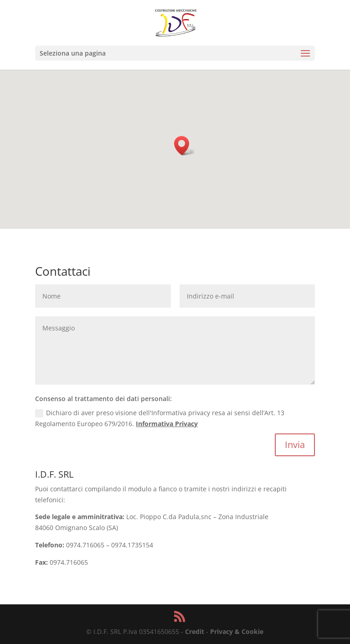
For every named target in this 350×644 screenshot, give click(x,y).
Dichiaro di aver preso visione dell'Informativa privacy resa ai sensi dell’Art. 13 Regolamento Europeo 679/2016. (160, 418)
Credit (195, 631)
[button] (185, 146)
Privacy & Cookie (237, 631)
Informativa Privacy (167, 424)
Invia (295, 445)
